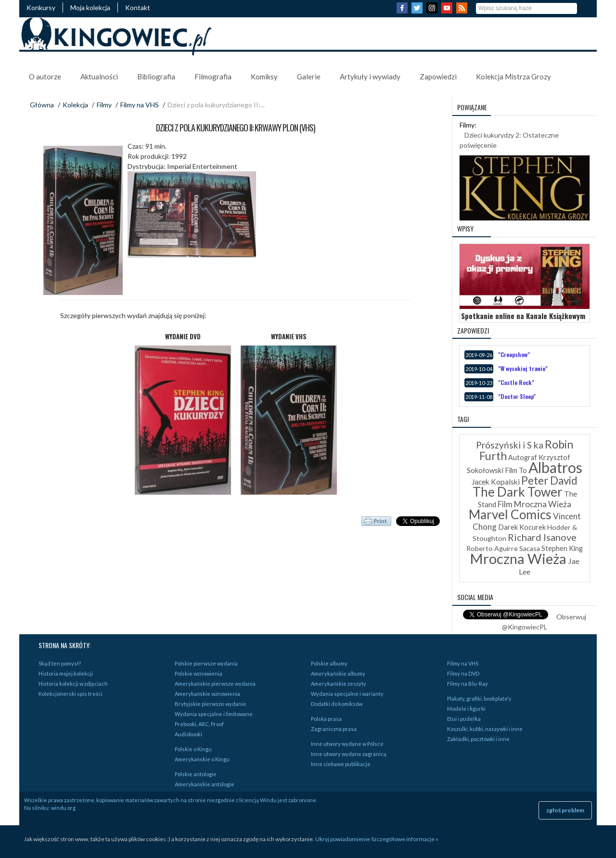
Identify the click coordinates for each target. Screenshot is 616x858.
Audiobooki (188, 734)
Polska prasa (326, 719)
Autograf (523, 457)
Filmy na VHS (140, 105)
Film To (516, 470)
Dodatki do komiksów (337, 704)
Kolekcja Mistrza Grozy (513, 77)
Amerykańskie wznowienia (207, 694)
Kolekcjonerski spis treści (71, 694)
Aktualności (99, 77)
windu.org (63, 808)
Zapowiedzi (438, 77)
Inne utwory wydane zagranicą (349, 754)
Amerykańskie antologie (205, 784)
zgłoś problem (565, 810)
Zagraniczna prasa (334, 729)
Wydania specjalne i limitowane (214, 714)
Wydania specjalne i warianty (347, 694)
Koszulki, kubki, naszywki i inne (485, 729)
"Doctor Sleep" (517, 396)
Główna (42, 105)
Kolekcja (75, 105)
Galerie (309, 77)
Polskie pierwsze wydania (206, 663)
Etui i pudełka (464, 719)
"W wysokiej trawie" (523, 368)
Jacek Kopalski (496, 482)
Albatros (555, 467)
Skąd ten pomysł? (60, 663)
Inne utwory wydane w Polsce (347, 744)
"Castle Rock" (516, 382)
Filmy (104, 105)
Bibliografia (156, 77)
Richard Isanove (542, 537)
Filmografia (213, 77)
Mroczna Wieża (518, 558)
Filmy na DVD (463, 673)
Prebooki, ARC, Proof (199, 724)
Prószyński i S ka (510, 445)
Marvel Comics (510, 514)
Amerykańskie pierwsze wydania (215, 684)
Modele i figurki (466, 709)
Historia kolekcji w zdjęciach (73, 684)
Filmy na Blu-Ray (468, 684)
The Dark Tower (518, 492)
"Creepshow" (514, 354)
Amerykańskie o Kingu (202, 759)
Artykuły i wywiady (370, 77)
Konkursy (41, 7)
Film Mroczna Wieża (534, 504)
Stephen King (562, 548)
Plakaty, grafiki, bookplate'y (479, 698)
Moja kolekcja (90, 7)
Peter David (549, 480)
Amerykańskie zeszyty (339, 684)
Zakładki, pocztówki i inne (478, 739)
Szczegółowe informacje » (405, 839)
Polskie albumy (329, 663)
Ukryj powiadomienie (343, 839)
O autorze (45, 77)
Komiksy (264, 77)
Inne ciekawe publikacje (341, 764)
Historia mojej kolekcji (66, 673)
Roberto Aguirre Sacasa (503, 548)
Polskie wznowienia (199, 673)
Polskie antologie (196, 774)
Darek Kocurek (522, 527)
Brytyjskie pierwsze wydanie (211, 704)
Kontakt (138, 7)
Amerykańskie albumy (338, 673)
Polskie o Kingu (193, 749)
